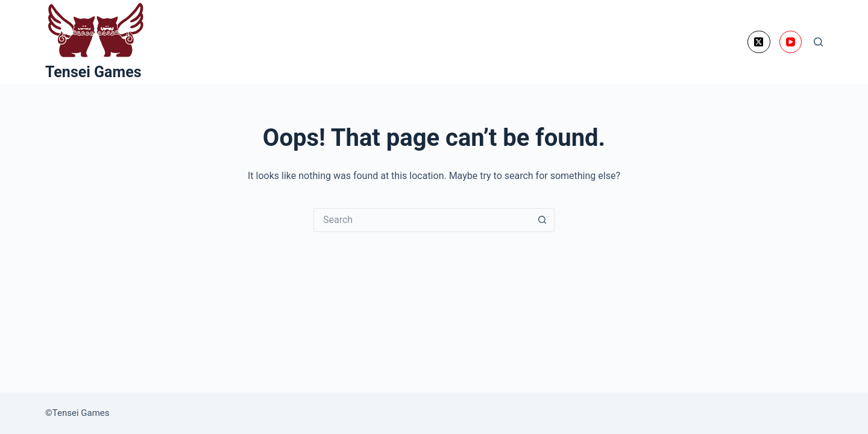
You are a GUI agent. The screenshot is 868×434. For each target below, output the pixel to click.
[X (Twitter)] (759, 42)
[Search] (818, 42)
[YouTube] (791, 42)
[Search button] (542, 220)
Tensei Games (93, 72)
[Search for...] (422, 220)
